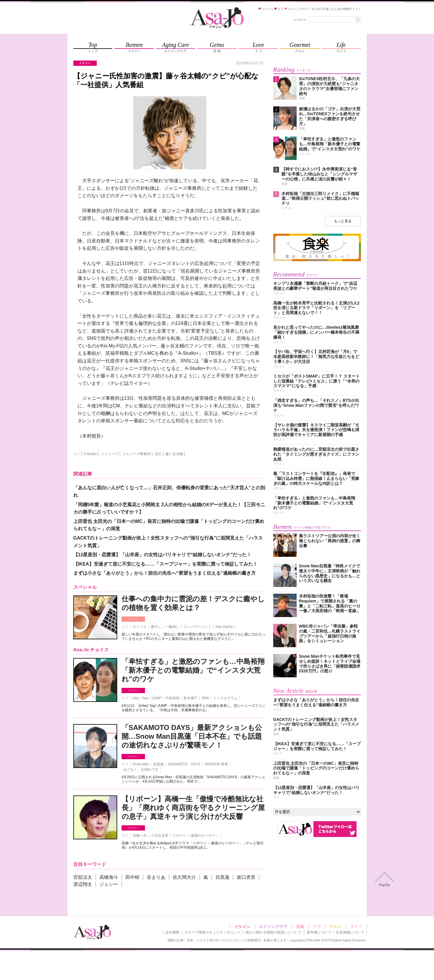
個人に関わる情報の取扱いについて (274, 932)
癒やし (156, 627)
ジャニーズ (110, 454)
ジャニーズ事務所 (136, 454)
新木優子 (191, 698)
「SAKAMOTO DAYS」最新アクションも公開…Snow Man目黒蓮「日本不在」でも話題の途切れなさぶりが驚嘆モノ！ (192, 736)
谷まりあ (156, 877)
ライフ (133, 619)
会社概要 (172, 932)
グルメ (336, 926)
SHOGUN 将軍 (216, 764)
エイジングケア (273, 926)
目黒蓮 (158, 764)
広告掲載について (350, 932)
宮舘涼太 (83, 877)
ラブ (317, 926)
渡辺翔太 (83, 884)
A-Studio (90, 454)
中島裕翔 (172, 698)
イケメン (133, 690)
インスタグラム (225, 698)
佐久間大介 (184, 877)
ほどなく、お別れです (141, 769)
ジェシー (109, 884)
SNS (205, 698)
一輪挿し (172, 627)
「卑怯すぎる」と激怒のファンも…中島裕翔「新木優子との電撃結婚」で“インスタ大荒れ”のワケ (193, 670)
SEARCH (300, 20)
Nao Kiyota (224, 627)
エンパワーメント (198, 627)
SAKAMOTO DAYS (184, 764)
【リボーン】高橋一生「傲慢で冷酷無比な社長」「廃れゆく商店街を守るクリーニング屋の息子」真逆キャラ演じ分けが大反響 (193, 808)
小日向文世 (160, 836)
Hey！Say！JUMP (147, 698)
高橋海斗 (109, 877)
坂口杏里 (246, 877)
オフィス (140, 627)
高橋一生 (140, 836)
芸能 (300, 926)
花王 (158, 454)
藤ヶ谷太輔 (174, 454)
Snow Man (141, 764)
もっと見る (343, 221)
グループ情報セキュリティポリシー (212, 932)
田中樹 (132, 877)
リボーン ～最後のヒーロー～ (196, 836)
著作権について (319, 932)
